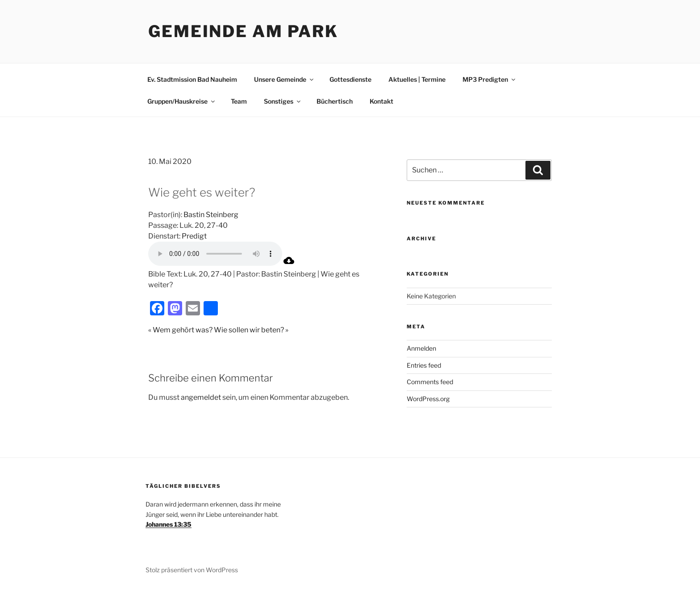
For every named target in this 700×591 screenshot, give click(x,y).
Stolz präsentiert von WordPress (192, 570)
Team (239, 101)
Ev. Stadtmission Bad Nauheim (192, 79)
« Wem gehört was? (180, 330)
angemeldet (201, 397)
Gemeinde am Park (243, 31)
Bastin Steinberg (211, 215)
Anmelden (421, 348)
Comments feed (430, 382)
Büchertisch (335, 101)
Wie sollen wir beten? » (251, 330)
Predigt (194, 236)
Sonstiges (283, 101)
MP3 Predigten (490, 79)
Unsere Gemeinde (284, 79)
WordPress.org (428, 399)
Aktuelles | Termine (417, 79)
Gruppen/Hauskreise (182, 101)
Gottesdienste (350, 79)
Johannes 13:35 (169, 524)
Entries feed (424, 365)
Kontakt (381, 101)
